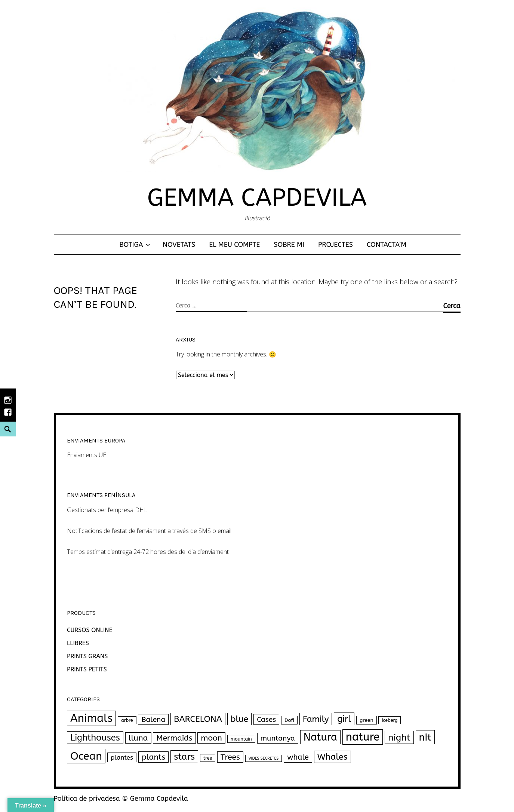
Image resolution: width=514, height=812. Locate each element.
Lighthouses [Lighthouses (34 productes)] (95, 738)
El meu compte (234, 245)
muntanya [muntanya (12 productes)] (278, 738)
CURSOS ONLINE (90, 630)
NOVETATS (179, 245)
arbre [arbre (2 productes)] (127, 720)
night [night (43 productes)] (399, 737)
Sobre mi (289, 245)
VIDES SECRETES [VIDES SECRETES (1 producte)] (264, 758)
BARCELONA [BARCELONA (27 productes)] (198, 719)
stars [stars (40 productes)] (184, 757)
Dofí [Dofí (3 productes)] (289, 720)
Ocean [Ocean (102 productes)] (86, 756)
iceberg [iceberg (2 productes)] (390, 720)
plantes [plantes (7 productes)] (122, 757)
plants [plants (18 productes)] (153, 757)
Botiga (131, 245)
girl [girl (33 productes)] (344, 719)
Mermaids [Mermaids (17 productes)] (174, 738)
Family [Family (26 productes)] (316, 719)
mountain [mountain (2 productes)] (241, 739)
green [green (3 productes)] (366, 720)
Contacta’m (387, 245)
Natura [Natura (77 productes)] (320, 737)
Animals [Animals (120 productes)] (91, 718)
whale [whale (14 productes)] (298, 757)
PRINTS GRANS (87, 656)
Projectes (336, 245)
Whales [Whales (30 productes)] (333, 757)
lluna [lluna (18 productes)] (138, 738)
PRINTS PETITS (87, 669)
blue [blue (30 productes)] (240, 719)
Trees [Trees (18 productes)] (230, 757)
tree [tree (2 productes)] (208, 758)
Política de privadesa (87, 799)
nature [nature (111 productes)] (363, 737)
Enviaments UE (87, 455)
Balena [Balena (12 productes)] (153, 719)
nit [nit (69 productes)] (425, 737)
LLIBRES (78, 643)
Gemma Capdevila (257, 198)
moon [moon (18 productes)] (211, 738)
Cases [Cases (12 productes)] (266, 719)
